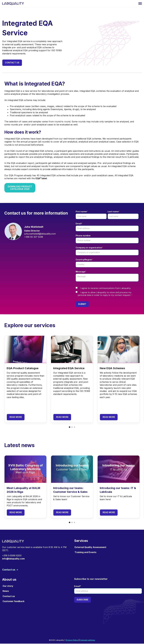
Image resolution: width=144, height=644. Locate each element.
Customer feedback (13, 602)
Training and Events (85, 553)
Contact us (12, 63)
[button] (70, 427)
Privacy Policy (72, 641)
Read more (16, 417)
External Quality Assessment (90, 548)
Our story (8, 586)
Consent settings (87, 641)
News (6, 592)
